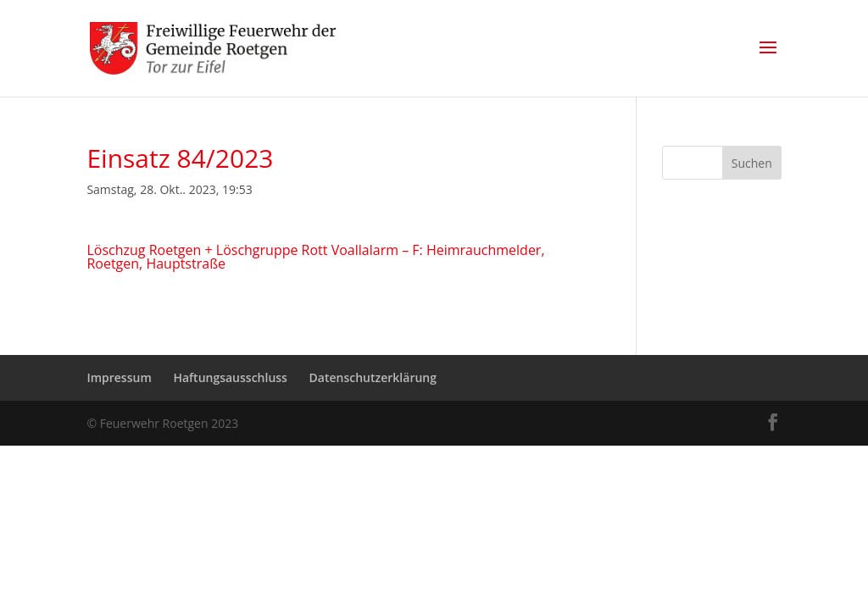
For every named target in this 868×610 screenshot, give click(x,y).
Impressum (119, 377)
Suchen (752, 163)
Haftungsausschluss (230, 377)
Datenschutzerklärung (373, 377)
